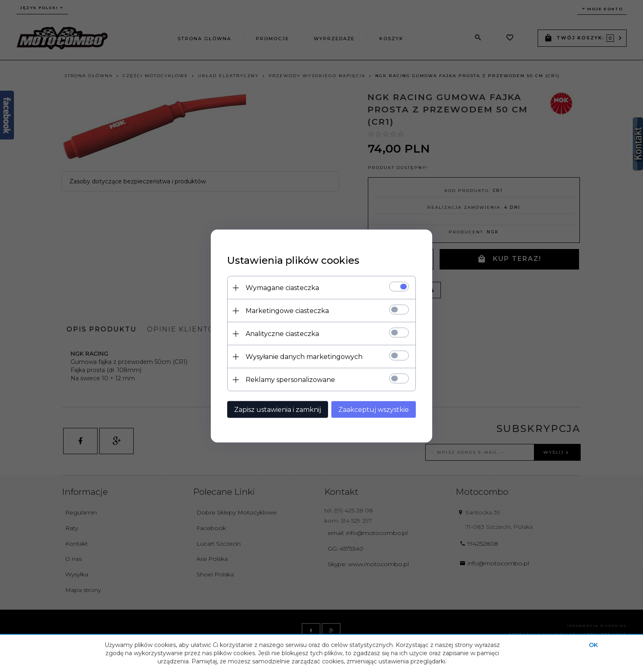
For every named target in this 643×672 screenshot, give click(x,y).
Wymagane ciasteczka (282, 288)
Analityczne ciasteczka (282, 334)
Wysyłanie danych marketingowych (304, 357)
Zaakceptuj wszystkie (374, 410)
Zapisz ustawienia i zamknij (278, 410)
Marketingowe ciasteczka (287, 311)
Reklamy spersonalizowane (290, 380)
